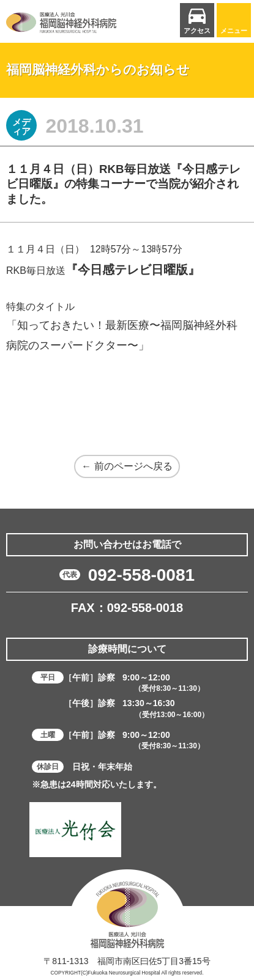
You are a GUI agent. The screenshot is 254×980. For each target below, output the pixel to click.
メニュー (234, 31)
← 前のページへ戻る (127, 466)
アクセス (197, 31)
